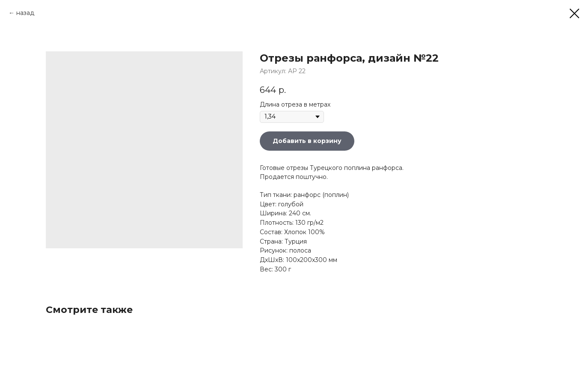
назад (25, 13)
